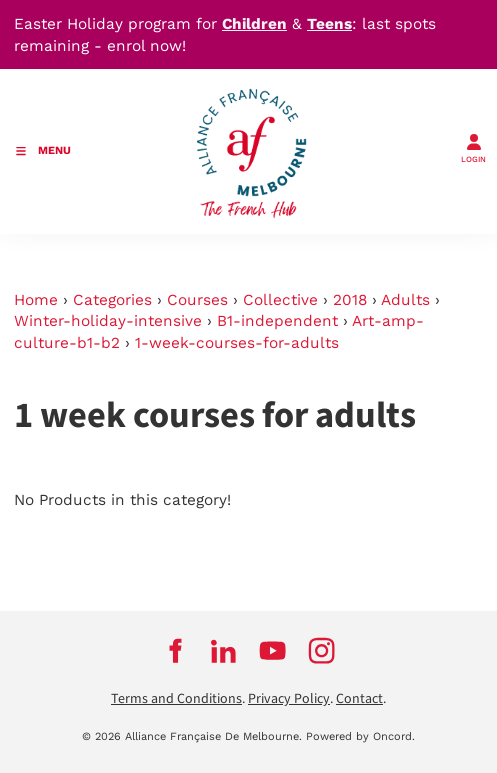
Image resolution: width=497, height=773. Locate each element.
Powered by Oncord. (360, 736)
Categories (112, 300)
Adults (405, 300)
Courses (197, 300)
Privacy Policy (289, 699)
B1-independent (277, 321)
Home (36, 300)
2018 (350, 300)
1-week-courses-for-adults (237, 343)
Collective (280, 300)
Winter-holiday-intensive (108, 321)
